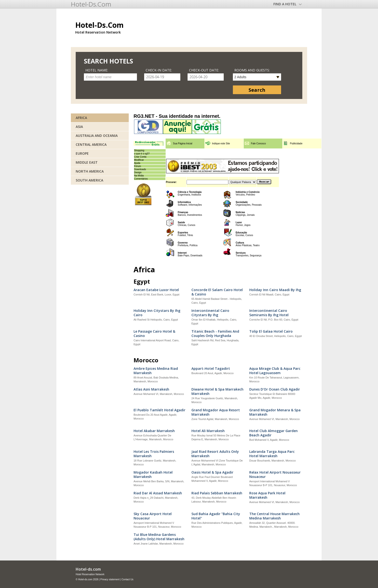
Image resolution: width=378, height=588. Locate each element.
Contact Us (127, 579)
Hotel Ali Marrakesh (208, 431)
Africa (81, 118)
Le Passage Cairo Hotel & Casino (154, 334)
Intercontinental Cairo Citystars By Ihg (210, 313)
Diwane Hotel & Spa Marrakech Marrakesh (217, 392)
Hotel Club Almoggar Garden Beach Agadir (273, 433)
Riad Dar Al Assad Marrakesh (158, 493)
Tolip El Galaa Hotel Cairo (271, 331)
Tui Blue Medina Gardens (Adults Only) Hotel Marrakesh (159, 537)
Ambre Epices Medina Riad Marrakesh (156, 371)
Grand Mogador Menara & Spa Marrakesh (275, 412)
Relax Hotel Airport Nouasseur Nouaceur (275, 475)
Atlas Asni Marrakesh (151, 389)
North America (90, 171)
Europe (82, 153)
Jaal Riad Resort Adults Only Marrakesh (215, 454)
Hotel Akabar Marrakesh (154, 431)
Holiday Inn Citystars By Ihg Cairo (157, 313)
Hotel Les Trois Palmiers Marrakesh (154, 454)
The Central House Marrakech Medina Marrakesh (274, 516)
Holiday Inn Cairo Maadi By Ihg (275, 290)
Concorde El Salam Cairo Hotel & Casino (217, 292)
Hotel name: (97, 70)
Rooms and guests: (252, 70)
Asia (79, 127)
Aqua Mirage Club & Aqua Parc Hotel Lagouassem (275, 371)
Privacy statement (110, 579)
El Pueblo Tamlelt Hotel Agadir (159, 410)
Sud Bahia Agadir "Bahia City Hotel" (216, 516)
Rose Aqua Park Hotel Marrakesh (267, 495)
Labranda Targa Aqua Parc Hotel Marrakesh (272, 454)
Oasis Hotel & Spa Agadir (212, 472)
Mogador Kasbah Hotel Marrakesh (153, 475)
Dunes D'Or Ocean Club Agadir (275, 389)
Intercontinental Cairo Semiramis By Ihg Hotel (269, 313)
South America (89, 180)
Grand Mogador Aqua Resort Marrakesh (216, 412)
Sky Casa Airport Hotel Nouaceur (153, 516)
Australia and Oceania (97, 136)
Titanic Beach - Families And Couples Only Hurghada (215, 334)
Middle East (87, 162)
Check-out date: (204, 70)
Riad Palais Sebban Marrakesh (217, 493)
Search (257, 90)
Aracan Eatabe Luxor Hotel (156, 290)
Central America (91, 144)
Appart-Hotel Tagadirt (211, 369)
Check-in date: (159, 70)
